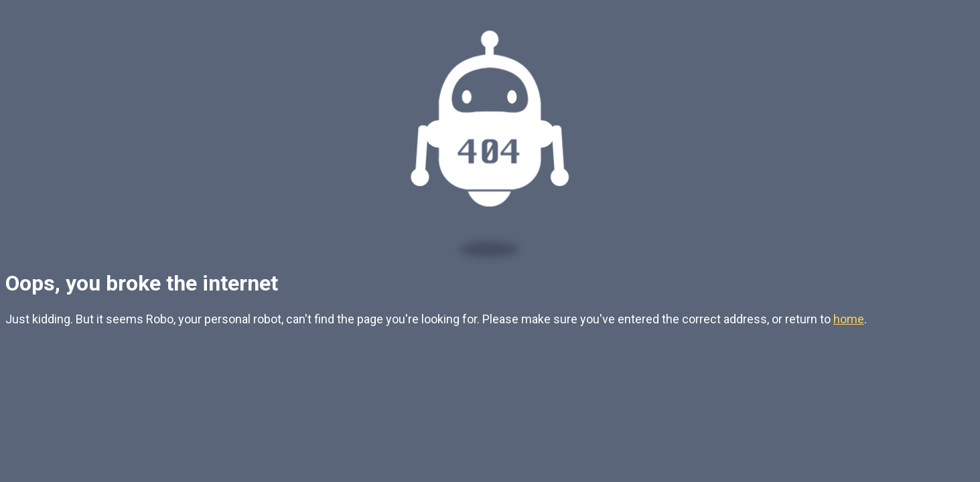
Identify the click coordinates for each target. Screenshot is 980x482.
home (849, 319)
